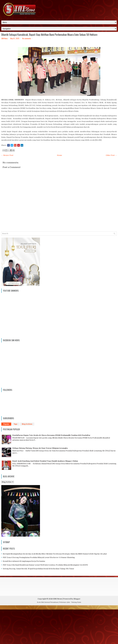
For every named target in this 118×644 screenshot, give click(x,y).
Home (60, 155)
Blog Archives (27, 424)
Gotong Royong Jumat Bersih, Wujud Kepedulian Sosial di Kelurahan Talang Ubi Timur (38, 569)
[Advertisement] (59, 625)
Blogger (77, 599)
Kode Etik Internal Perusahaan (48, 602)
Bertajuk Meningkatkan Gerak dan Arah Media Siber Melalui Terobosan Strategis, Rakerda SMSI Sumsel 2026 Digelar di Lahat (55, 554)
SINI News (58, 599)
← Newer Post (7, 155)
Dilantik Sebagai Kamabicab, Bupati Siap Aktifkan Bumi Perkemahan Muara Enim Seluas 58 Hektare (49, 35)
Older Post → (111, 155)
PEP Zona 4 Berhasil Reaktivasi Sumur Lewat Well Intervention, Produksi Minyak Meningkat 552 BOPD (45, 565)
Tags (16, 424)
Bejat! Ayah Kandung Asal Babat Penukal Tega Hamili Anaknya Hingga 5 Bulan (45, 461)
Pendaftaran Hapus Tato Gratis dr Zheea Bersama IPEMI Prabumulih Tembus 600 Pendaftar (51, 435)
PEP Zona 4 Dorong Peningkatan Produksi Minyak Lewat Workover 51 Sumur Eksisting (39, 557)
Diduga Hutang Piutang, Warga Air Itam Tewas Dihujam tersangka (40, 448)
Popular (6, 424)
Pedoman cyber (65, 602)
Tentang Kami (76, 602)
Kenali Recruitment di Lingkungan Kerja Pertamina (24, 561)
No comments (27, 38)
